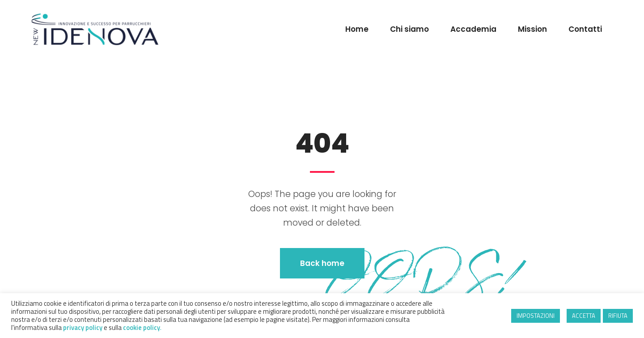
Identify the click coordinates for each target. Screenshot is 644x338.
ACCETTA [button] (584, 316)
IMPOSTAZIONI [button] (536, 316)
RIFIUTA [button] (618, 316)
